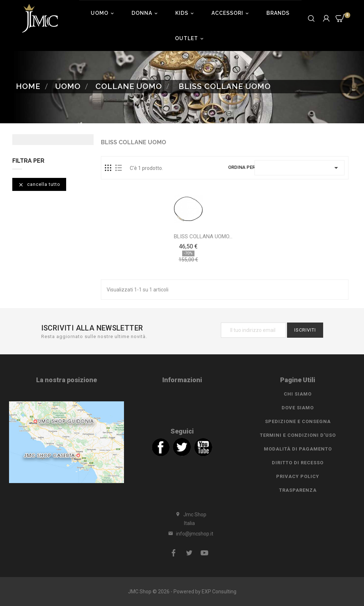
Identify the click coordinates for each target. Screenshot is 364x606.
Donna (146, 13)
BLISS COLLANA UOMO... (203, 236)
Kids (186, 13)
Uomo (103, 13)
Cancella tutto (39, 185)
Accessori (231, 13)
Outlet (190, 38)
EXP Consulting (219, 592)
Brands (278, 13)
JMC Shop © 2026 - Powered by (165, 592)
